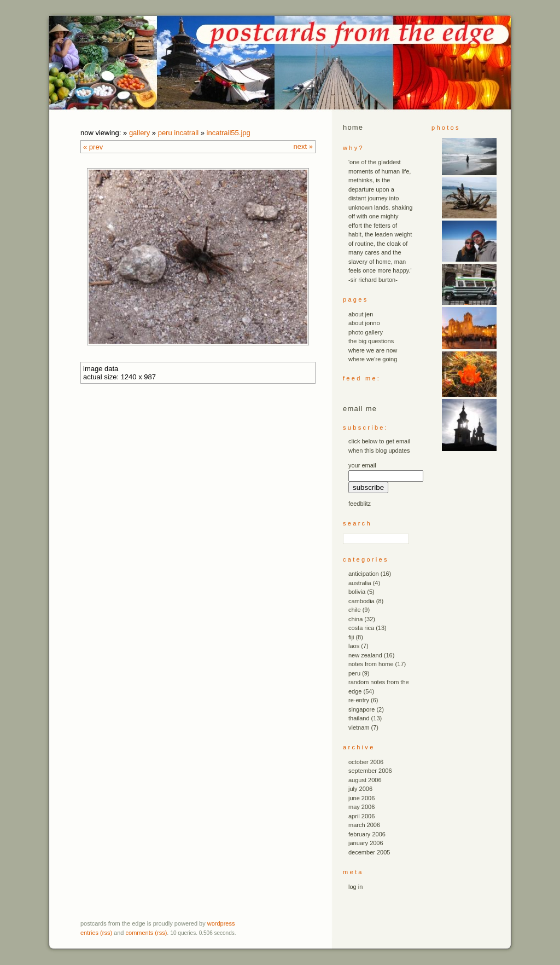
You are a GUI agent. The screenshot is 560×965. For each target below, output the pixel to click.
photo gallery (366, 332)
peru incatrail (178, 133)
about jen (361, 314)
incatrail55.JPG (229, 133)
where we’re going (373, 359)
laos (354, 646)
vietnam (359, 727)
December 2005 (369, 852)
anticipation (364, 574)
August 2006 (365, 780)
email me (360, 409)
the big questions (371, 341)
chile (355, 610)
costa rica (361, 628)
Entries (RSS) (96, 933)
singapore (361, 709)
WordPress (221, 923)
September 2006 (370, 771)
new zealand (365, 655)
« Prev (93, 147)
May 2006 (361, 807)
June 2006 (361, 798)
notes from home (371, 664)
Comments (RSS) (147, 933)
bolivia (357, 592)
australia (360, 583)
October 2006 (366, 762)
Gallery (139, 133)
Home (353, 127)
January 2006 (366, 843)
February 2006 (367, 834)
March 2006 (364, 825)
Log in (355, 887)
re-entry (359, 700)
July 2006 (360, 789)
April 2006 (361, 816)
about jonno (364, 323)
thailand (359, 718)
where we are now (373, 350)
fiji (351, 637)
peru (354, 673)
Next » (303, 146)
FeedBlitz (360, 504)
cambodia (361, 601)
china (355, 619)
